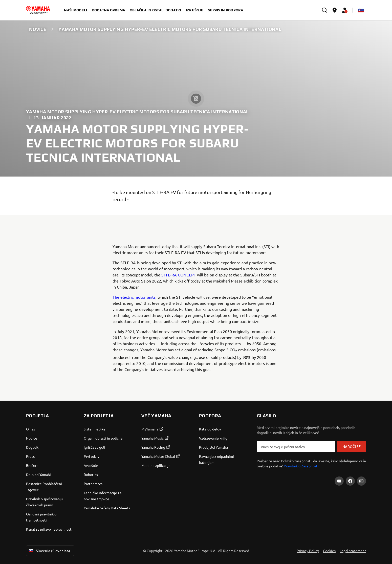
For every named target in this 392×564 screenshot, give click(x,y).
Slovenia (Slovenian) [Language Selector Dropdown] (49, 551)
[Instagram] (361, 481)
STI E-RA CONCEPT (179, 275)
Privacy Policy (308, 551)
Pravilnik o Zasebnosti (301, 466)
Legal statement (353, 551)
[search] (324, 10)
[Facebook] (350, 481)
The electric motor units (134, 297)
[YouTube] (339, 481)
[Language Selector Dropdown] (361, 10)
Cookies (329, 551)
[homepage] (38, 10)
